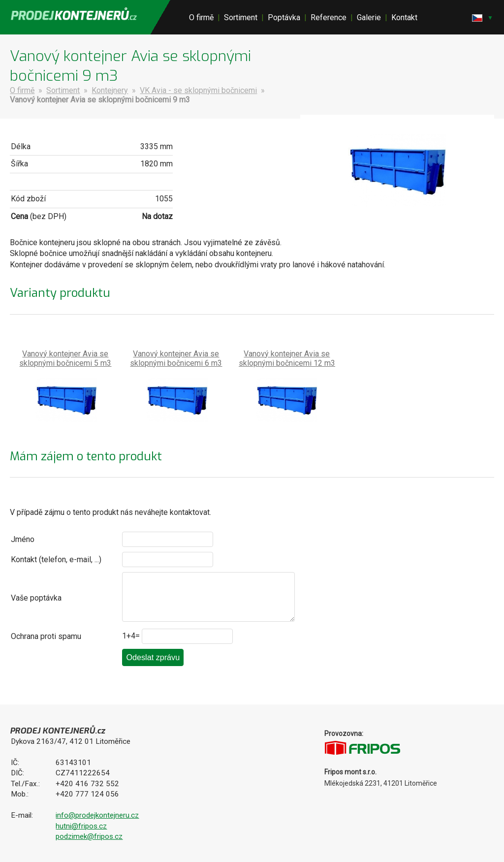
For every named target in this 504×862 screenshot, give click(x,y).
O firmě (201, 17)
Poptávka (284, 17)
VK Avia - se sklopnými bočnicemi (198, 90)
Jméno (23, 539)
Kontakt (404, 17)
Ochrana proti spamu (46, 636)
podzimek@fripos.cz (89, 836)
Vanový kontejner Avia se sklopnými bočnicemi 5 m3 (65, 358)
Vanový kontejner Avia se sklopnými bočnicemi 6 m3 (176, 358)
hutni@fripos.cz (81, 826)
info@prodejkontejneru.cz (97, 815)
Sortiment (241, 17)
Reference (329, 17)
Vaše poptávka (36, 598)
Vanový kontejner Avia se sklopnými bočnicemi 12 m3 (287, 358)
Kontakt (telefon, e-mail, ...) (56, 559)
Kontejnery (110, 90)
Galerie (369, 17)
